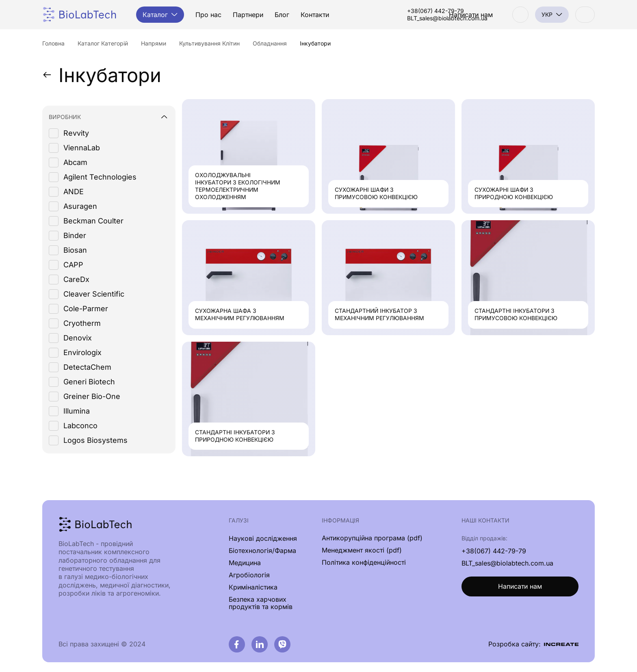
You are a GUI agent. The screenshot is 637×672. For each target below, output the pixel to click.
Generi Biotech (89, 382)
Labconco (80, 426)
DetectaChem (87, 367)
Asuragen (80, 207)
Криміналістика (253, 587)
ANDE (74, 192)
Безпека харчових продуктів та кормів (261, 603)
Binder (75, 236)
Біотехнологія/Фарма (262, 551)
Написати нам (520, 587)
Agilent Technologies (100, 177)
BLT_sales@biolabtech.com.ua (403, 18)
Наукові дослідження (263, 538)
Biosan (75, 250)
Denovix (78, 338)
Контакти (316, 15)
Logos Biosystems (95, 441)
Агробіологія (249, 575)
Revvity (76, 133)
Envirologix (82, 353)
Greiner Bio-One (92, 397)
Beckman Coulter (93, 221)
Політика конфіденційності (364, 563)
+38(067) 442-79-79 (391, 11)
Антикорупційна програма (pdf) (372, 538)
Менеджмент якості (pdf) (362, 551)
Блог (283, 15)
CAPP (73, 265)
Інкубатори (103, 75)
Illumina (77, 411)
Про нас (210, 15)
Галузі (239, 521)
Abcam (75, 163)
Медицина (245, 563)
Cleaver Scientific (94, 294)
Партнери (249, 15)
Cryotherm (82, 324)
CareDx (76, 280)
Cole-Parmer (86, 309)
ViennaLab (82, 148)
